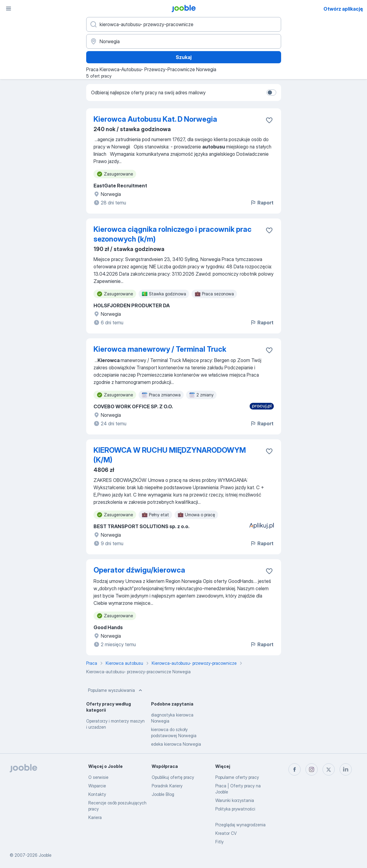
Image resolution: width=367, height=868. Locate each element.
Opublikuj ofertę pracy (173, 777)
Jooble (45, 855)
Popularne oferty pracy (237, 777)
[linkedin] (346, 769)
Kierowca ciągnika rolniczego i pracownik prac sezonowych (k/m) (173, 234)
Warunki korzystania (235, 800)
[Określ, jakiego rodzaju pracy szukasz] (184, 24)
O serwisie (98, 777)
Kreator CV (226, 833)
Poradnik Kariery (167, 786)
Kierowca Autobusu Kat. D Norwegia (155, 119)
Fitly (219, 842)
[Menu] (9, 9)
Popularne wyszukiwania (116, 690)
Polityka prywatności (235, 809)
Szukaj (184, 57)
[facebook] (295, 769)
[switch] (271, 92)
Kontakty (97, 794)
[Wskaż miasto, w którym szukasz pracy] (184, 41)
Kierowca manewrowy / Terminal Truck (160, 349)
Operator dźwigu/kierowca (139, 570)
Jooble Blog (163, 794)
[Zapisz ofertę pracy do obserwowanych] (269, 120)
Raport (262, 203)
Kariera (95, 817)
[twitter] (329, 769)
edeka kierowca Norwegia (176, 744)
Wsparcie (97, 786)
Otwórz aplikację (343, 9)
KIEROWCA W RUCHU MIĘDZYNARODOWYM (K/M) (170, 455)
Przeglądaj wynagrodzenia (240, 825)
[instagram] (312, 769)
